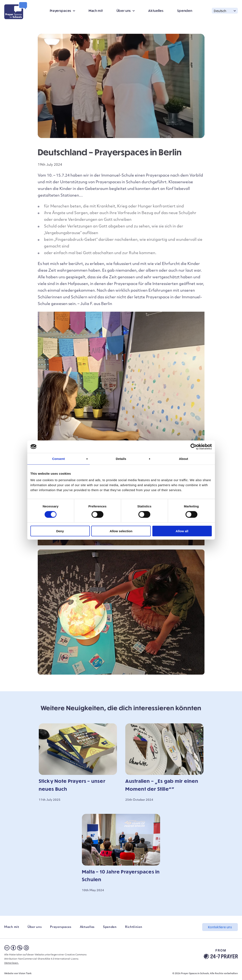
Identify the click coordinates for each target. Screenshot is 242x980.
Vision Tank (25, 974)
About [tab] (184, 459)
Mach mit (96, 11)
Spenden (185, 11)
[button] (225, 11)
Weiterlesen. (11, 963)
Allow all (182, 531)
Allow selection (121, 531)
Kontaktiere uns (220, 927)
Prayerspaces (61, 11)
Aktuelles (156, 11)
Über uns (124, 11)
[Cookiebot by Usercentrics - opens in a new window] (194, 447)
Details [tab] (121, 459)
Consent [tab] (58, 459)
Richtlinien (134, 927)
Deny (60, 531)
